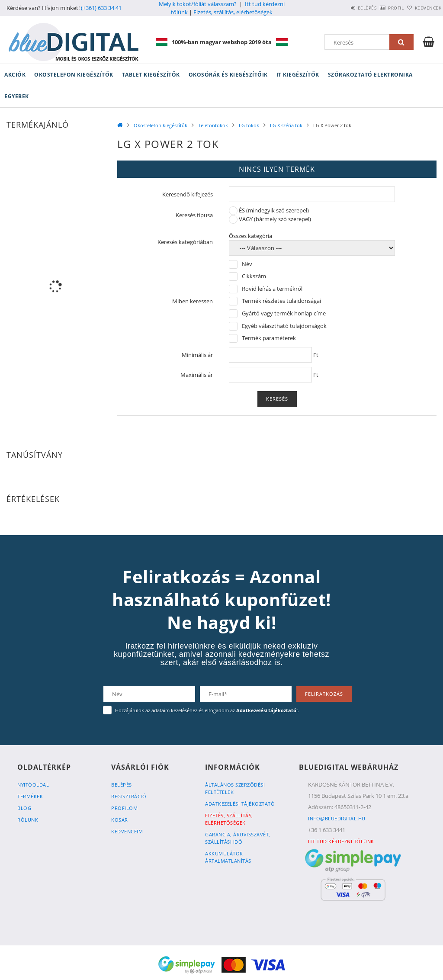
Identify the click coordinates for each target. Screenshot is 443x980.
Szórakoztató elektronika (370, 75)
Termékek (30, 796)
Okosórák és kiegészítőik (228, 75)
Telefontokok (213, 125)
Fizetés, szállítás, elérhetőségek (233, 12)
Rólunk (28, 820)
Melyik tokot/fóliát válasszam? (198, 4)
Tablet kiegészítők (151, 75)
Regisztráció (129, 796)
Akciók (15, 75)
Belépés (343, 8)
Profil (382, 8)
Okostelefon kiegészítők (74, 75)
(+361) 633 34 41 (101, 8)
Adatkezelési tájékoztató (240, 804)
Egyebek (17, 96)
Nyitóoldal (33, 785)
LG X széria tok (286, 125)
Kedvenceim (127, 831)
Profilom (124, 808)
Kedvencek (424, 8)
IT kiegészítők (298, 75)
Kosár (120, 820)
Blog (24, 808)
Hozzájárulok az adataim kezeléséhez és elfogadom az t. (207, 710)
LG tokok (249, 125)
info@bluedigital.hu (337, 818)
